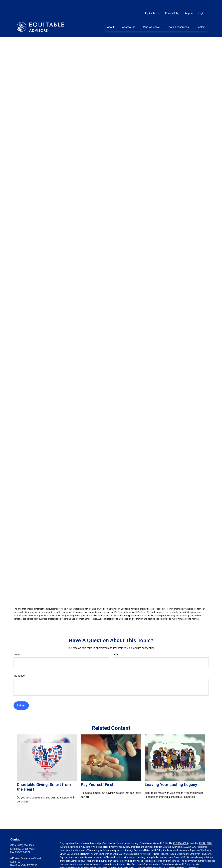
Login (201, 3)
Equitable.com (153, 3)
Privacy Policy (172, 3)
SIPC (209, 833)
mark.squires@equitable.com (26, 861)
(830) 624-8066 (26, 835)
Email (116, 644)
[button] (111, 17)
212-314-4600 (180, 833)
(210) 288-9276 (27, 839)
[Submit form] (21, 696)
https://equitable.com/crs (73, 858)
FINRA (202, 833)
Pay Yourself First (97, 775)
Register (189, 3)
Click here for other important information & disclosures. (89, 864)
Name (17, 644)
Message (19, 666)
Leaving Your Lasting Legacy (171, 775)
